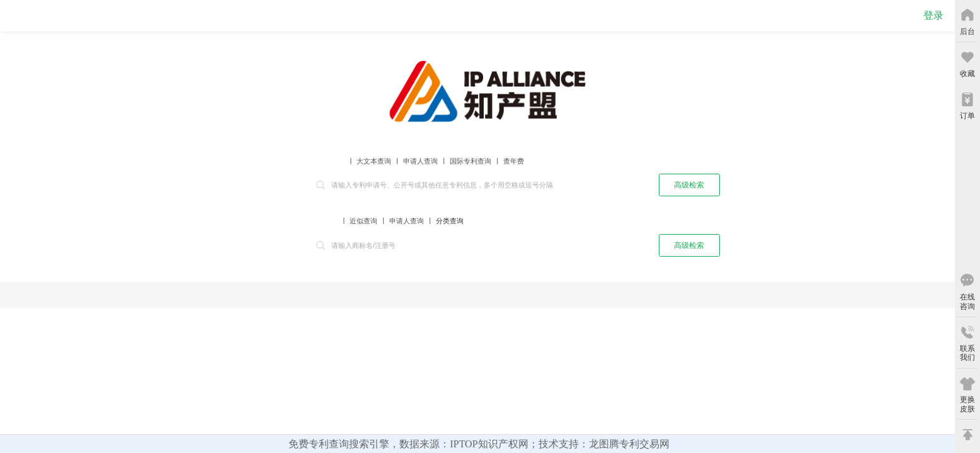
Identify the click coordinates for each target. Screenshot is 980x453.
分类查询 (450, 221)
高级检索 (689, 185)
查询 (627, 184)
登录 (933, 15)
